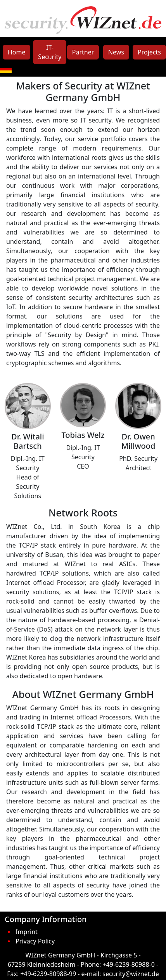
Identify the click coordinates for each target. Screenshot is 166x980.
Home (17, 52)
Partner (83, 52)
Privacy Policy (35, 941)
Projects (149, 52)
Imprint (27, 932)
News (116, 52)
